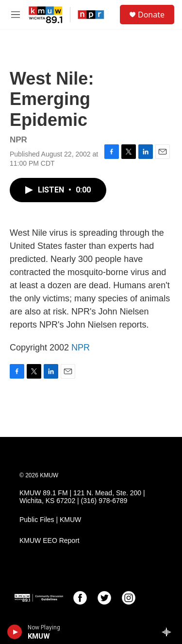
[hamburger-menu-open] (16, 15)
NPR (81, 348)
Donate (151, 15)
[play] (15, 632)
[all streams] (169, 632)
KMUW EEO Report (50, 541)
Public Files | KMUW (50, 520)
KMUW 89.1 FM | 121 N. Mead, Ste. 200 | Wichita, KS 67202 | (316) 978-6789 (82, 497)
